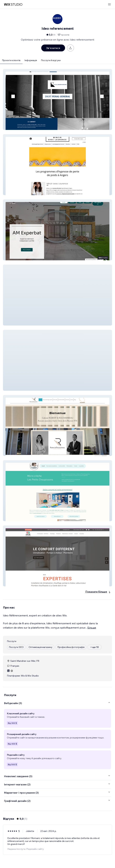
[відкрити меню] (109, 5)
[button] (57, 99)
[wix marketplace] (13, 5)
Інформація (31, 60)
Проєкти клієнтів (11, 60)
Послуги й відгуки (51, 60)
